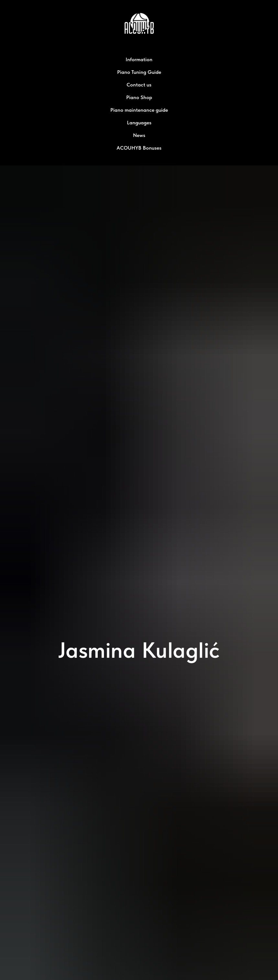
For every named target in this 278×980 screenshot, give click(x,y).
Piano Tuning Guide (139, 72)
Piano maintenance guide (139, 110)
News (139, 135)
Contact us (139, 85)
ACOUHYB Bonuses (139, 148)
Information (139, 59)
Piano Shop (139, 97)
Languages (139, 123)
